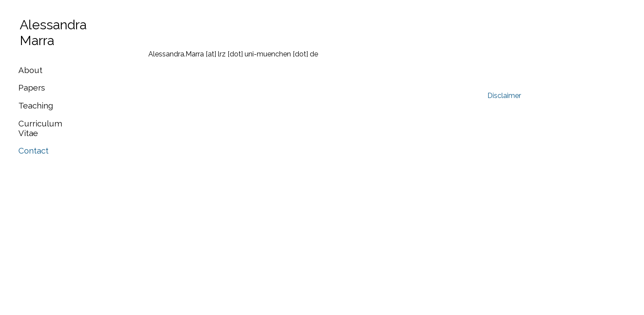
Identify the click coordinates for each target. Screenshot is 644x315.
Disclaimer (504, 96)
